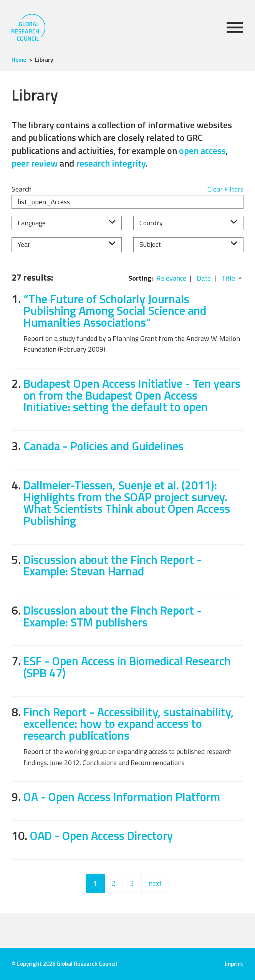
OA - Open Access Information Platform (122, 797)
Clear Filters (225, 189)
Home (19, 60)
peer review (35, 163)
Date (204, 278)
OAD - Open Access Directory (101, 835)
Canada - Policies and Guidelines (103, 446)
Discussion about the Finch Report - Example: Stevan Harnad (113, 565)
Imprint (234, 964)
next (155, 883)
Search (22, 189)
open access (202, 150)
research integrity (111, 163)
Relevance (171, 278)
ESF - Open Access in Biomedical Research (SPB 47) (127, 667)
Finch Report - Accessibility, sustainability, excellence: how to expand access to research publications (129, 724)
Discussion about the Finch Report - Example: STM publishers (113, 616)
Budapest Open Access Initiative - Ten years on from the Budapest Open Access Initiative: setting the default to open (132, 395)
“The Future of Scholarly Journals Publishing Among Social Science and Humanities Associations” (115, 311)
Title (228, 278)
